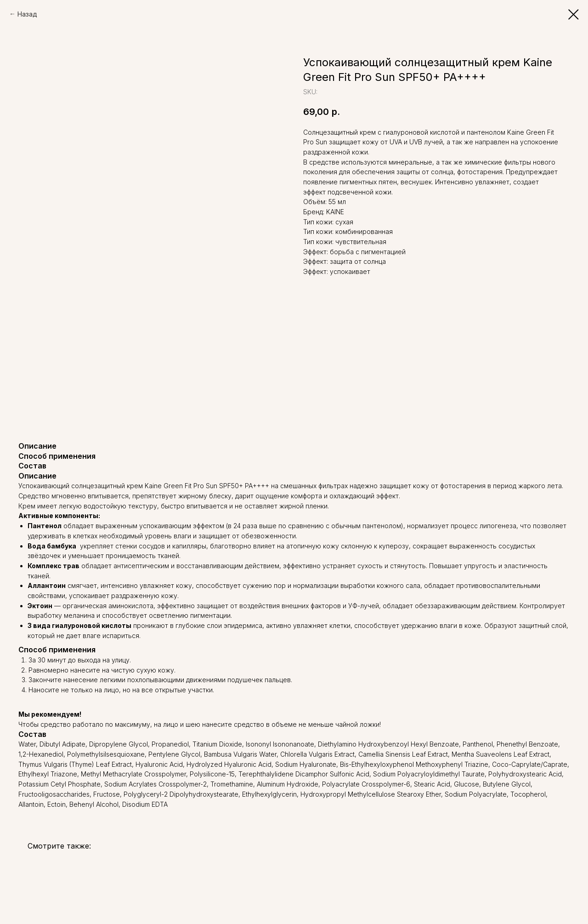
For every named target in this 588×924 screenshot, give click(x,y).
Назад (27, 14)
